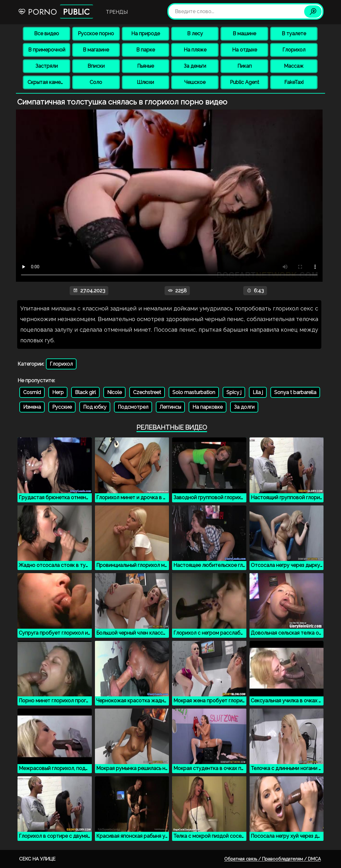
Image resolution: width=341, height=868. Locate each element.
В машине (244, 34)
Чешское (195, 82)
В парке (146, 50)
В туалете (294, 34)
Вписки (96, 66)
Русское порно (96, 34)
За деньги (195, 66)
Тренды (117, 12)
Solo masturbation (194, 392)
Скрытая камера (47, 82)
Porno (55, 12)
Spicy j (234, 392)
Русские (62, 407)
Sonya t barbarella (295, 392)
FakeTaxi (294, 82)
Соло (96, 82)
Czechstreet (147, 392)
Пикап (245, 66)
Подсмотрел (133, 407)
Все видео (47, 34)
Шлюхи (145, 82)
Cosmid (32, 392)
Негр (58, 392)
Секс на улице (37, 859)
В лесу (195, 34)
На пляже (195, 50)
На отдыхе (245, 50)
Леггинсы (170, 407)
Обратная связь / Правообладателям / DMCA (272, 859)
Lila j (258, 392)
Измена (32, 407)
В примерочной (47, 50)
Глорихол (294, 50)
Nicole (114, 392)
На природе (146, 34)
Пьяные (146, 66)
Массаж (294, 66)
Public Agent (245, 82)
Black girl (85, 392)
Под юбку (95, 407)
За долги (244, 407)
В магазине (96, 50)
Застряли (47, 66)
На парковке (208, 407)
